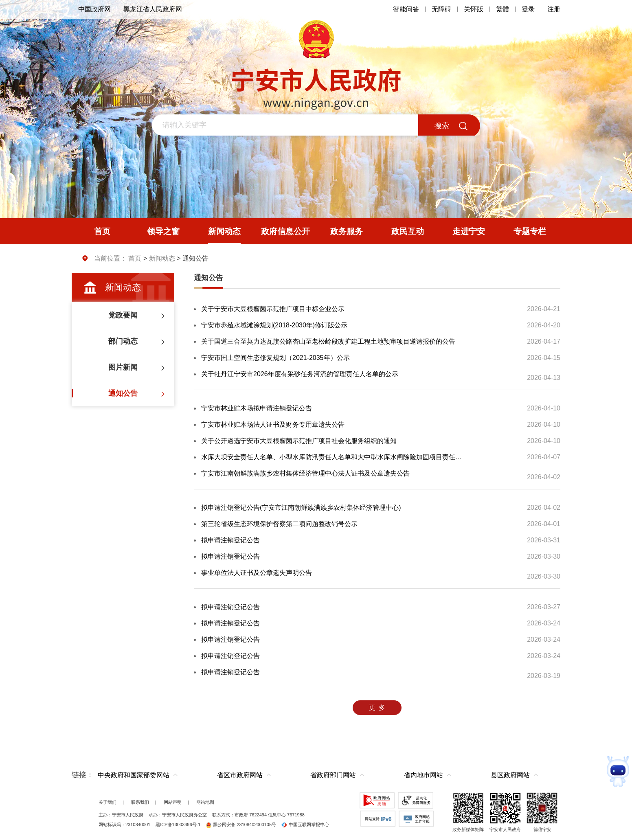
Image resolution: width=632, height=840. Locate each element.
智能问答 (406, 9)
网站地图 (205, 802)
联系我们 (140, 802)
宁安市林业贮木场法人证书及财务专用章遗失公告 (273, 424)
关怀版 (474, 9)
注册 (554, 9)
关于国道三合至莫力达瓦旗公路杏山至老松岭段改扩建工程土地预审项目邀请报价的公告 (328, 341)
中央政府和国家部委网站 (134, 775)
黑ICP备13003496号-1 (178, 825)
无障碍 (441, 9)
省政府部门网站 (333, 775)
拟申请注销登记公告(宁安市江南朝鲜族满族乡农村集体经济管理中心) (301, 508)
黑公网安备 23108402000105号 (241, 825)
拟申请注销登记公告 (230, 540)
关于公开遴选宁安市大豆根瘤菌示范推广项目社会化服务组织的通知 (299, 441)
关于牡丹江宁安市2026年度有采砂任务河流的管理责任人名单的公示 (300, 374)
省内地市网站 (424, 775)
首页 (135, 258)
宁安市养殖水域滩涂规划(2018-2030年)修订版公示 (274, 325)
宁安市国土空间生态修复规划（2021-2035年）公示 (275, 358)
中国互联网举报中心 (305, 825)
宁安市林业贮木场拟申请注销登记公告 (257, 408)
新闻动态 (162, 258)
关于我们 (108, 802)
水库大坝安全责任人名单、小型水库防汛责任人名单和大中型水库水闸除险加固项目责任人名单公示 (333, 457)
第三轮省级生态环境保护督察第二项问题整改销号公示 (279, 524)
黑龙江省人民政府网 (153, 9)
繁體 (503, 9)
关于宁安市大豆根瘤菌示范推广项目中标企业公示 (273, 309)
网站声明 (173, 802)
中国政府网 (94, 9)
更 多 (377, 707)
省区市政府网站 (240, 775)
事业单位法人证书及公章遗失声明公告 (257, 573)
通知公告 (208, 278)
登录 (528, 9)
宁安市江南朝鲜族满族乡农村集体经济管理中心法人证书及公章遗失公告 (305, 473)
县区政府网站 (510, 775)
